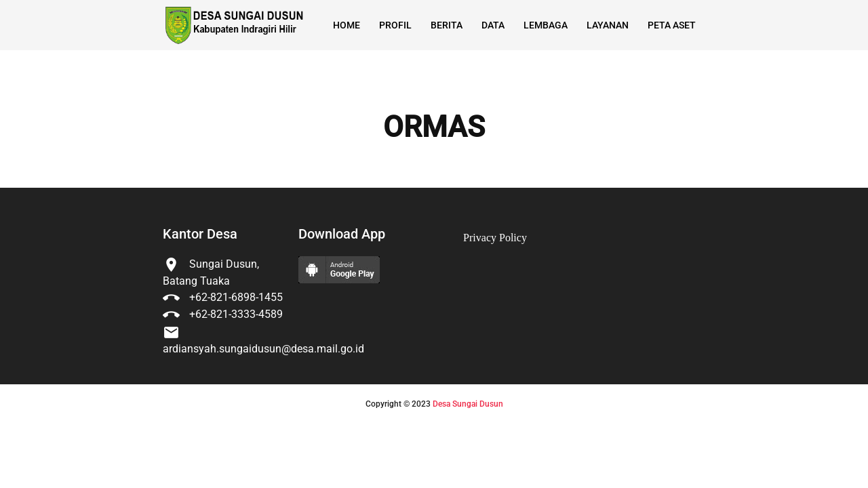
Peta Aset (672, 25)
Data (493, 25)
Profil (395, 25)
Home (347, 25)
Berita (447, 25)
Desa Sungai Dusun (468, 404)
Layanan (608, 25)
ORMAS (434, 127)
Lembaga (546, 25)
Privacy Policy (495, 238)
